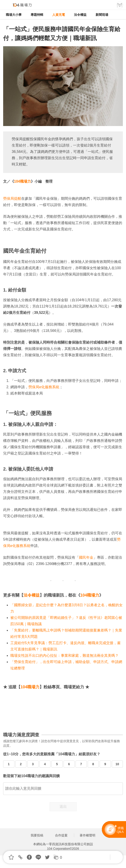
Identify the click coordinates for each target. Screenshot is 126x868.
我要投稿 (37, 835)
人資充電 (59, 15)
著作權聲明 (87, 835)
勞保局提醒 (12, 199)
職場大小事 (14, 15)
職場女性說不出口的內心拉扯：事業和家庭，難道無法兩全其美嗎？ (64, 656)
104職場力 (22, 181)
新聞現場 (102, 15)
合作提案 (61, 835)
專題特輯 (37, 15)
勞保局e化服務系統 (44, 387)
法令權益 (80, 15)
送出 (63, 807)
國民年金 (86, 557)
